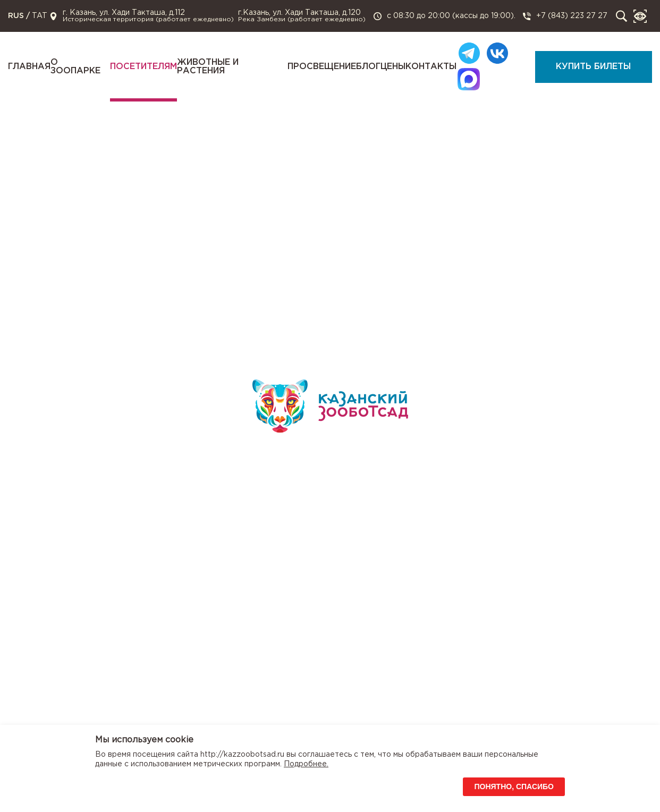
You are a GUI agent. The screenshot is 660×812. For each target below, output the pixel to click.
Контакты (431, 67)
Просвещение (322, 67)
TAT (40, 16)
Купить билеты (593, 67)
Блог (368, 67)
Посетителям (143, 67)
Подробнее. (306, 764)
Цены (393, 67)
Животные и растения (208, 67)
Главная (29, 67)
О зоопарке (75, 67)
